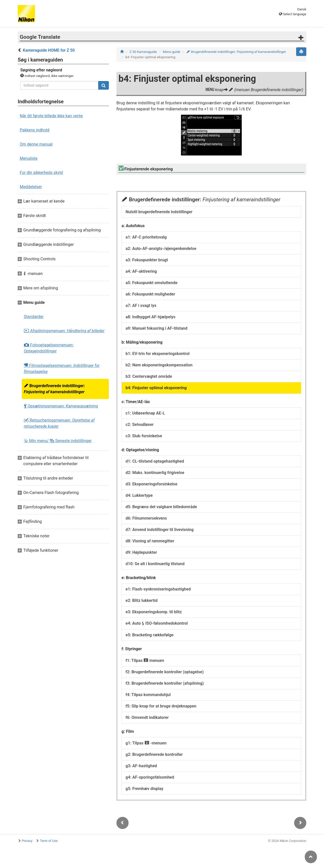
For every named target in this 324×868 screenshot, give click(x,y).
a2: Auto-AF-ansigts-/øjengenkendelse (161, 249)
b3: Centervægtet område (149, 376)
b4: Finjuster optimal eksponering (156, 388)
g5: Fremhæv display (144, 789)
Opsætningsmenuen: (61, 406)
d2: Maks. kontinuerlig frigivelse (155, 473)
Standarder (34, 317)
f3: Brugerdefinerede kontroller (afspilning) (165, 683)
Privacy (27, 841)
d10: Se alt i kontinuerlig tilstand (155, 564)
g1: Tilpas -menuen (146, 743)
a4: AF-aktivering (141, 271)
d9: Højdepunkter (141, 552)
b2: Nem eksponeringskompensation (159, 365)
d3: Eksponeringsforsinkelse (151, 484)
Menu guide (171, 52)
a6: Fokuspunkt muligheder (150, 294)
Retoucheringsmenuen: (59, 423)
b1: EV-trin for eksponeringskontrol (158, 354)
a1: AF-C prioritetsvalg (146, 237)
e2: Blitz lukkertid (141, 600)
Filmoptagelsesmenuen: (62, 368)
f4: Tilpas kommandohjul (148, 695)
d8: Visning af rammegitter (150, 541)
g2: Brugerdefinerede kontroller (154, 754)
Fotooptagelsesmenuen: (49, 348)
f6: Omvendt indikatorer (147, 717)
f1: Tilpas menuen (145, 660)
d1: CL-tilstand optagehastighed (155, 461)
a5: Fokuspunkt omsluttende (151, 283)
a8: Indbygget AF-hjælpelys (150, 317)
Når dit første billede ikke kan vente (51, 116)
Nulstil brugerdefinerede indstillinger (159, 212)
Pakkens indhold (35, 130)
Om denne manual (36, 144)
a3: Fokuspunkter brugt (147, 260)
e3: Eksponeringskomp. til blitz (154, 612)
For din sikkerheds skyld (41, 173)
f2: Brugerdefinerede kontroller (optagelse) (165, 672)
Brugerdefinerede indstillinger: (54, 389)
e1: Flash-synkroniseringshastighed (158, 589)
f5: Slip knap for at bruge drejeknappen (161, 706)
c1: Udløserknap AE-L (145, 413)
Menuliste (29, 158)
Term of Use (49, 841)
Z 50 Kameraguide (143, 52)
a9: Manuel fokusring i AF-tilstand (156, 328)
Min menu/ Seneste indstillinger (58, 441)
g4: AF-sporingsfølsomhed (150, 777)
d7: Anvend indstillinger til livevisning (160, 530)
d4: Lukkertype (139, 495)
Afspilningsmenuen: (64, 331)
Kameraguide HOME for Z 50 (49, 50)
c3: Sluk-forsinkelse (144, 436)
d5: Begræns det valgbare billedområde (161, 507)
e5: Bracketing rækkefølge (150, 635)
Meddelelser (31, 187)
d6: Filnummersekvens (146, 518)
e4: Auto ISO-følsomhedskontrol (157, 623)
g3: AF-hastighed (141, 766)
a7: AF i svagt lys (141, 305)
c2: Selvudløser (140, 425)
